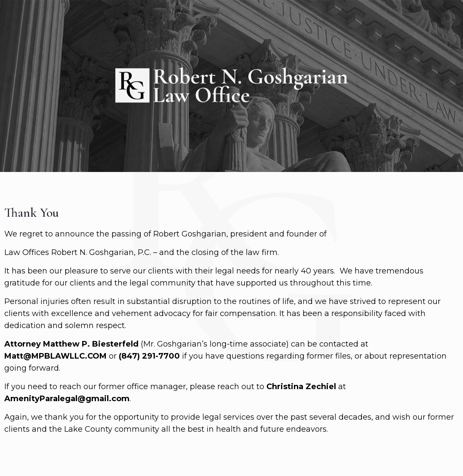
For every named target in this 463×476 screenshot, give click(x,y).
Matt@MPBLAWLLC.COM (56, 356)
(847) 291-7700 (149, 356)
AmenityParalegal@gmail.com (67, 399)
